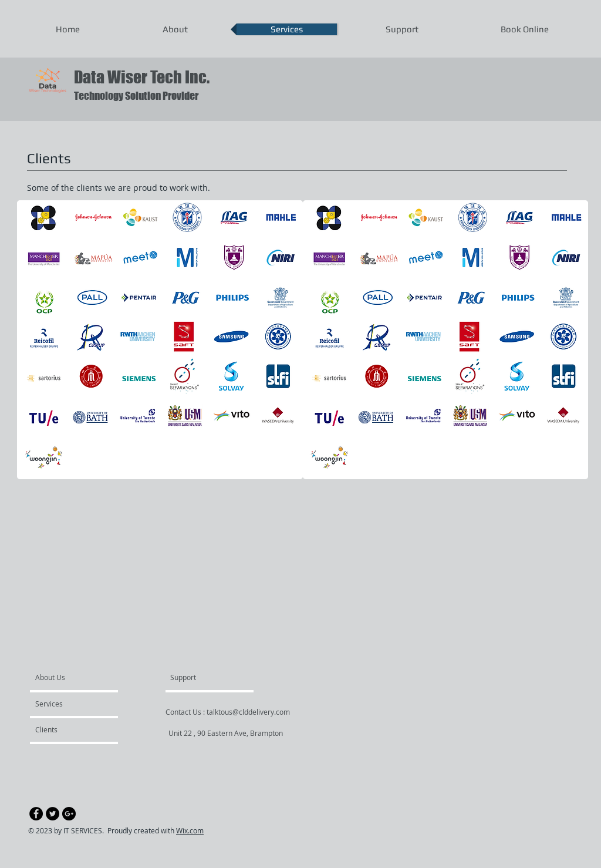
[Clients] (67, 729)
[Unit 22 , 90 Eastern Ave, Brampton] (226, 733)
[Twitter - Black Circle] (53, 814)
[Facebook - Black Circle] (36, 814)
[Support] (198, 677)
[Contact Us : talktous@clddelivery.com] (228, 712)
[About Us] (80, 677)
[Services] (69, 704)
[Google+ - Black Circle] (69, 814)
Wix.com (190, 830)
